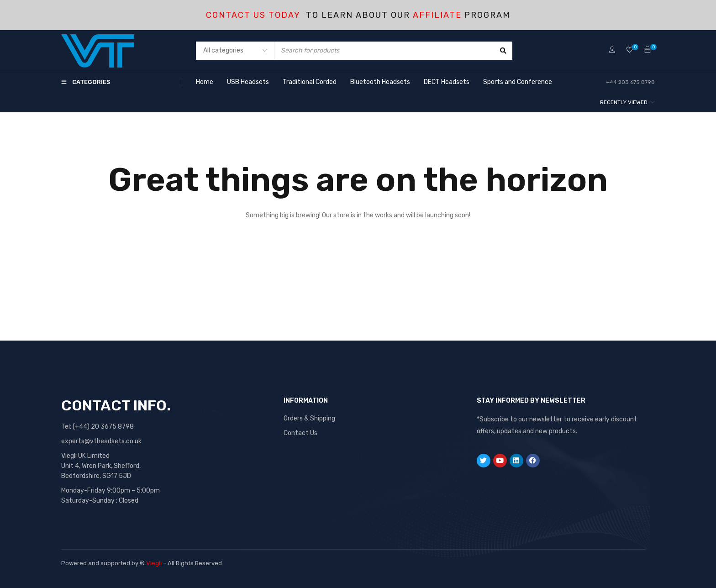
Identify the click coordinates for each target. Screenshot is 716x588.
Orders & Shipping (309, 418)
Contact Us (300, 433)
